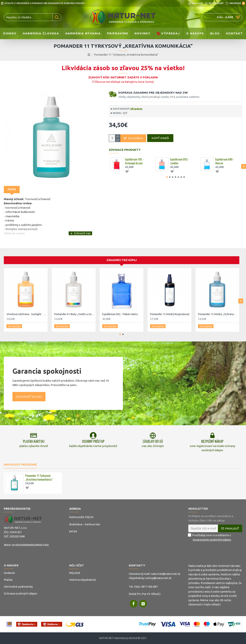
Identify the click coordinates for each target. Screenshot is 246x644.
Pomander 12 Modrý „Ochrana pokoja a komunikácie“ (218, 312)
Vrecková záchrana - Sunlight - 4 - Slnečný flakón (27, 312)
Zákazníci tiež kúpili (122, 258)
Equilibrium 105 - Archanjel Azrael (134, 163)
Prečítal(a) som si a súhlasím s (210, 537)
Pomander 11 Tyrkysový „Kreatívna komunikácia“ (39, 477)
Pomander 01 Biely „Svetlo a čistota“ (74, 312)
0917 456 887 (149, 587)
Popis (12, 189)
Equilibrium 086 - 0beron (225, 163)
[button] (244, 168)
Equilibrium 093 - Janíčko (180, 163)
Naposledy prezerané (20, 465)
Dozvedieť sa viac (29, 393)
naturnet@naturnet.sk (166, 574)
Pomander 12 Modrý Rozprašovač (170, 312)
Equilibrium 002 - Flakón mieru (120, 312)
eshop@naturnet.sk (158, 578)
